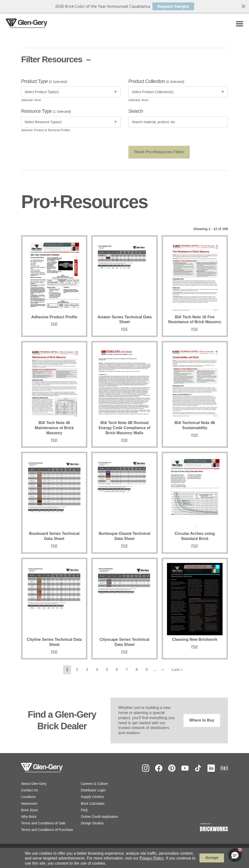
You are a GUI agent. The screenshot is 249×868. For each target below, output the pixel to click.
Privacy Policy (152, 858)
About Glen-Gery (34, 785)
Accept (212, 858)
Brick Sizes (29, 811)
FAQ (84, 811)
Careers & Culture (94, 785)
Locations (28, 798)
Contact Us (29, 791)
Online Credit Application (99, 818)
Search (136, 112)
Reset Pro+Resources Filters (159, 153)
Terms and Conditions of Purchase (47, 831)
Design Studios (92, 824)
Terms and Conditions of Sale (43, 824)
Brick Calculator (93, 804)
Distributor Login (93, 791)
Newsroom (29, 804)
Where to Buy (202, 721)
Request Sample (173, 6)
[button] (124, 6)
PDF (54, 325)
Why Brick (29, 818)
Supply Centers (92, 798)
